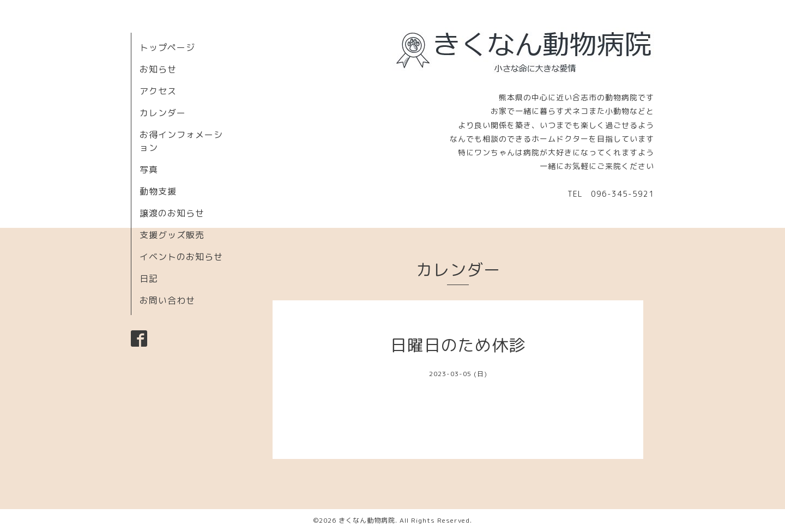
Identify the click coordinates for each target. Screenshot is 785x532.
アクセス (158, 91)
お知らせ (158, 69)
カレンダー (163, 113)
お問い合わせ (167, 300)
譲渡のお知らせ (172, 213)
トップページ (167, 47)
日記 (149, 279)
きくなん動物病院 (367, 520)
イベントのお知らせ (181, 257)
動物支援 (158, 191)
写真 (149, 170)
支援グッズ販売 (172, 235)
